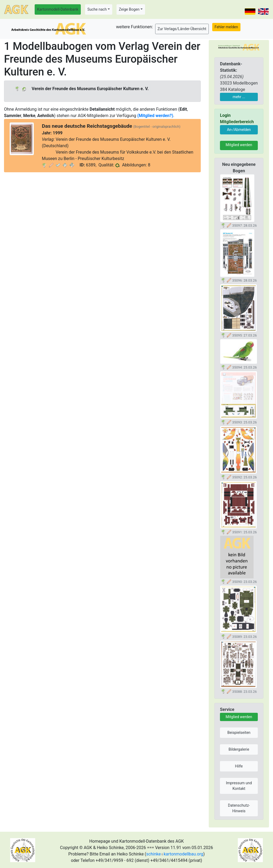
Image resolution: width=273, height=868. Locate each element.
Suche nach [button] (97, 9)
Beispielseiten (239, 733)
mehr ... (239, 97)
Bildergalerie (239, 749)
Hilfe (239, 766)
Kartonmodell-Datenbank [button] (58, 9)
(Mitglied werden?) (155, 116)
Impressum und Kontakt (239, 786)
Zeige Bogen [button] (129, 9)
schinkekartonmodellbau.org (175, 854)
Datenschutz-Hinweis (239, 808)
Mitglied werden (239, 145)
